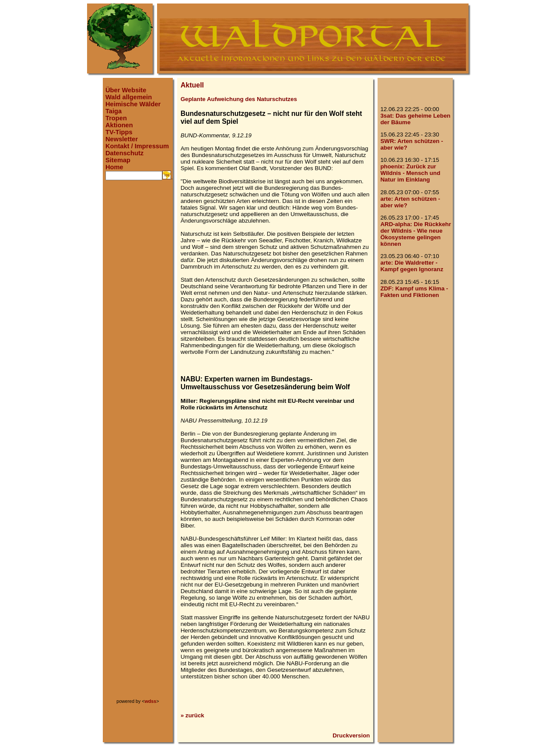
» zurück (192, 715)
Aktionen (119, 125)
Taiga (114, 111)
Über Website (126, 90)
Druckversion (351, 735)
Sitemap (118, 160)
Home (114, 167)
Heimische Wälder (133, 104)
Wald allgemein (129, 97)
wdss (151, 701)
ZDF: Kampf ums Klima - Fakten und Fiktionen (414, 292)
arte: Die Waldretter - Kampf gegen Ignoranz (412, 266)
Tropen (116, 118)
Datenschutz (124, 153)
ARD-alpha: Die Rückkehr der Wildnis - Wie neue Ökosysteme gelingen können (415, 234)
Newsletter (122, 139)
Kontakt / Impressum (137, 146)
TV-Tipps (119, 132)
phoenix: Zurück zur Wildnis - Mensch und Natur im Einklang (410, 173)
